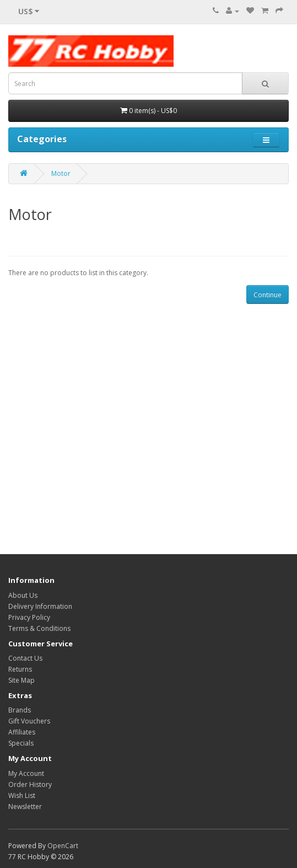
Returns (20, 669)
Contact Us (25, 658)
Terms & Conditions (39, 628)
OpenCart (63, 846)
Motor (61, 173)
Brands (20, 710)
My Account (26, 773)
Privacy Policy (29, 617)
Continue (268, 295)
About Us (23, 595)
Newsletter (25, 807)
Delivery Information (40, 606)
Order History (30, 784)
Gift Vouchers (29, 721)
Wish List (22, 795)
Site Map (21, 680)
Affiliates (22, 732)
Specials (21, 743)
